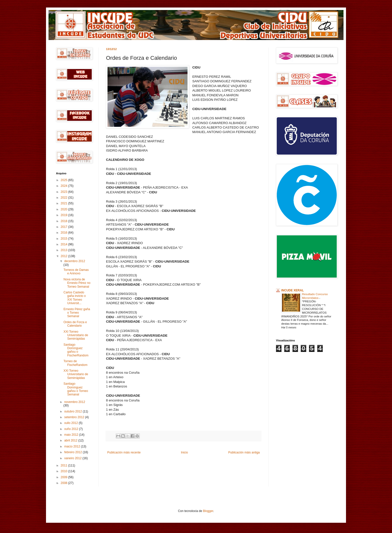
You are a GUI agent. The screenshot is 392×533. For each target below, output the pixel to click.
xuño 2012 (72, 429)
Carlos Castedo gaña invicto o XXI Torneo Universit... (75, 298)
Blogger (208, 511)
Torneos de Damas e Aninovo (76, 272)
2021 (64, 203)
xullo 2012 (71, 423)
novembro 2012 (75, 402)
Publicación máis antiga (244, 452)
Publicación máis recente (124, 452)
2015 (64, 239)
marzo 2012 (73, 446)
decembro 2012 (75, 261)
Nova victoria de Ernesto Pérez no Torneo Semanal (77, 283)
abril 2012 (71, 440)
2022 (64, 198)
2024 (64, 186)
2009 (64, 477)
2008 (64, 483)
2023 (64, 192)
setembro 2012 (75, 417)
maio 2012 (72, 435)
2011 (64, 465)
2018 (64, 221)
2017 (64, 227)
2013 (64, 250)
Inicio (184, 452)
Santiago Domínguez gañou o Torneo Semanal (76, 389)
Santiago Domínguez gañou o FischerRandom (76, 350)
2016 (64, 233)
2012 (64, 256)
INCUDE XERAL (292, 290)
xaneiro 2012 (73, 458)
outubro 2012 (73, 411)
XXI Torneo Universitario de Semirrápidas (76, 335)
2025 (64, 180)
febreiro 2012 (73, 452)
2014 (64, 244)
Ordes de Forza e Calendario (75, 324)
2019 (64, 215)
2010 (64, 471)
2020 (64, 209)
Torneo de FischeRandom (75, 363)
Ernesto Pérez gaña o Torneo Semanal (77, 313)
